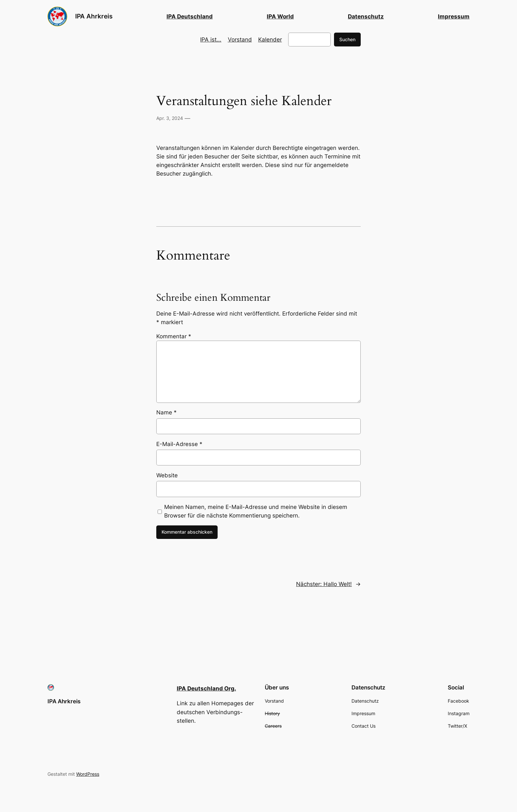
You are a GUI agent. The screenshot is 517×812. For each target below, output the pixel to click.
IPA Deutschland (190, 16)
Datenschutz (366, 16)
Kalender (270, 40)
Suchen (347, 39)
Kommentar (174, 336)
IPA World (280, 16)
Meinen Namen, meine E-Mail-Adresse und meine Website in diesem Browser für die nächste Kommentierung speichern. (256, 511)
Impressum (454, 16)
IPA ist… (211, 40)
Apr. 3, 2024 (170, 118)
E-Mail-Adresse (179, 444)
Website (167, 475)
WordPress (88, 774)
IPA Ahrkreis (94, 16)
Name (167, 412)
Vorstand (240, 40)
